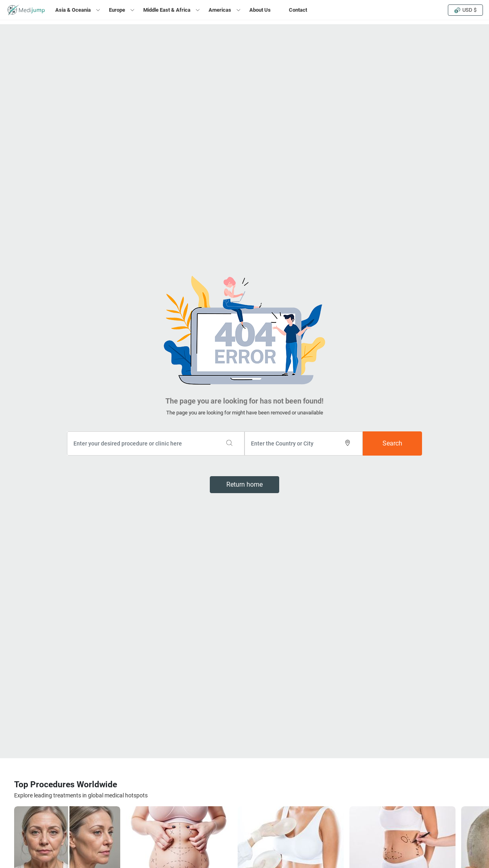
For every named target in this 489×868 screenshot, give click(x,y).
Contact (298, 10)
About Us (260, 10)
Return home (245, 484)
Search (392, 443)
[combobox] (156, 443)
